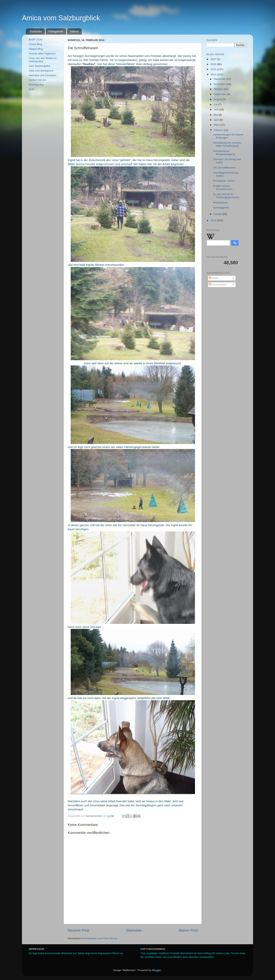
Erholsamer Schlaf (224, 181)
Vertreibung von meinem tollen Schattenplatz (227, 144)
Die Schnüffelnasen (224, 168)
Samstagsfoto (221, 208)
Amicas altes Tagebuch (42, 54)
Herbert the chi (37, 80)
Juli (216, 104)
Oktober (219, 89)
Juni (216, 109)
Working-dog (36, 85)
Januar (218, 214)
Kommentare (218, 285)
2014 (214, 75)
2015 (214, 69)
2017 (214, 59)
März (217, 125)
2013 (214, 220)
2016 (214, 64)
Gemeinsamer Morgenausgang (224, 153)
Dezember (220, 79)
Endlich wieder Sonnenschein (223, 188)
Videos (74, 31)
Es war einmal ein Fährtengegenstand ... (227, 196)
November (220, 84)
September (220, 94)
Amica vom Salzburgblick (61, 18)
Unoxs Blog (35, 44)
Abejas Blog (36, 49)
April (217, 120)
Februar (219, 130)
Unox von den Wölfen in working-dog (43, 60)
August (218, 99)
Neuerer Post (78, 930)
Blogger (157, 970)
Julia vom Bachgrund (41, 71)
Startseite (36, 31)
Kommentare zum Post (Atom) (99, 938)
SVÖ (32, 89)
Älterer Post (188, 930)
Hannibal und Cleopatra (43, 75)
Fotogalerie (56, 31)
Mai (216, 115)
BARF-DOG (36, 40)
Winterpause (220, 203)
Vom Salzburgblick (40, 66)
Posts (214, 278)
